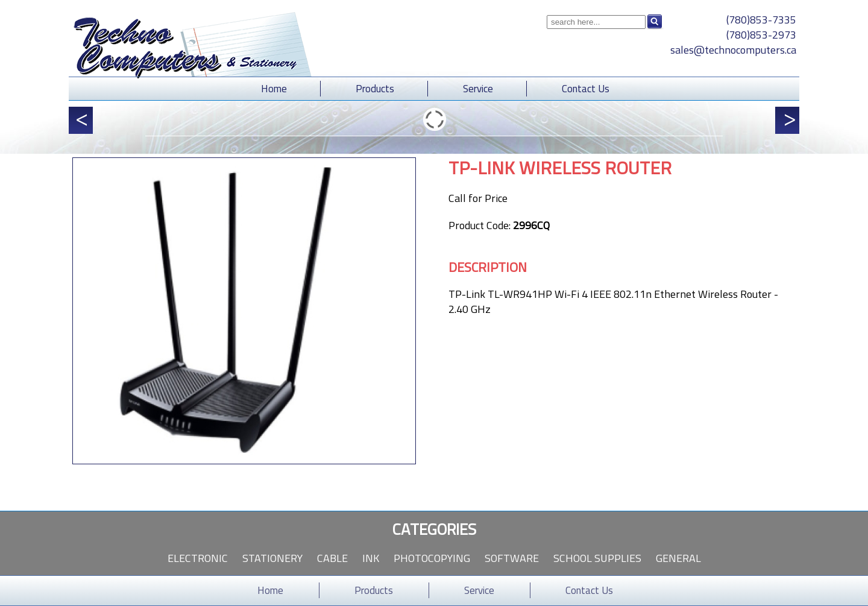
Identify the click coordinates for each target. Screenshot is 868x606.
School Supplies (597, 558)
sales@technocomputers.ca (733, 50)
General (678, 558)
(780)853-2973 (761, 35)
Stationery (272, 558)
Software (512, 558)
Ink (371, 558)
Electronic (198, 558)
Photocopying (432, 558)
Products (375, 89)
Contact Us (586, 89)
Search (655, 22)
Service (478, 89)
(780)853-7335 (761, 20)
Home (274, 89)
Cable (332, 558)
